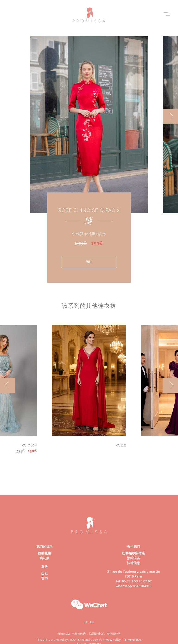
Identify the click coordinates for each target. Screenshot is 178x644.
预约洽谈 (133, 558)
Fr (86, 622)
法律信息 (133, 563)
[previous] (8, 385)
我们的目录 (44, 546)
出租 (44, 573)
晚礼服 (44, 558)
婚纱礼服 (44, 553)
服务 (44, 567)
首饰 (44, 578)
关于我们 (133, 546)
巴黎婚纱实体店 (133, 553)
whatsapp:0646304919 (133, 586)
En (92, 622)
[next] (170, 116)
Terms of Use (132, 640)
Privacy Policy (112, 640)
